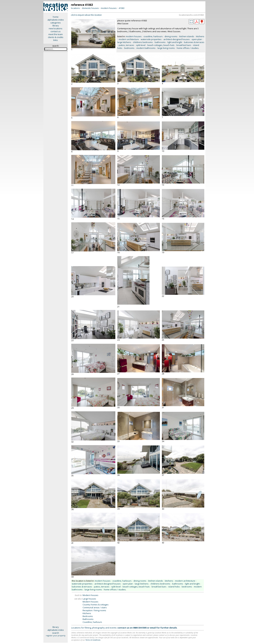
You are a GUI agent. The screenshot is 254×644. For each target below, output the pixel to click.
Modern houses (90, 595)
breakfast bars (184, 45)
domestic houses (90, 8)
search (56, 633)
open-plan (197, 39)
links (56, 40)
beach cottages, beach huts (161, 45)
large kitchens (124, 42)
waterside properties (151, 39)
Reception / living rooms (94, 610)
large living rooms (166, 48)
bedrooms (129, 48)
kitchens (200, 36)
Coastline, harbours (92, 622)
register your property (56, 636)
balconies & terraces (194, 42)
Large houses (89, 599)
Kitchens (87, 613)
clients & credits (56, 37)
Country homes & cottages (96, 605)
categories (56, 23)
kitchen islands (187, 36)
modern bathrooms (146, 48)
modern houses (109, 8)
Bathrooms (88, 619)
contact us (56, 31)
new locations (56, 28)
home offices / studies (188, 48)
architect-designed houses (177, 39)
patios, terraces (126, 45)
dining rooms (171, 36)
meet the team (56, 34)
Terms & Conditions (93, 640)
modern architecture (129, 39)
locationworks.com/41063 (191, 15)
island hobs (174, 587)
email (153, 628)
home (56, 17)
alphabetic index (56, 20)
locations (75, 8)
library (56, 26)
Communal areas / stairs (95, 607)
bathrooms (160, 42)
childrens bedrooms (143, 42)
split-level (141, 45)
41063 (122, 8)
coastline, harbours (153, 36)
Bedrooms (88, 616)
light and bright (175, 42)
